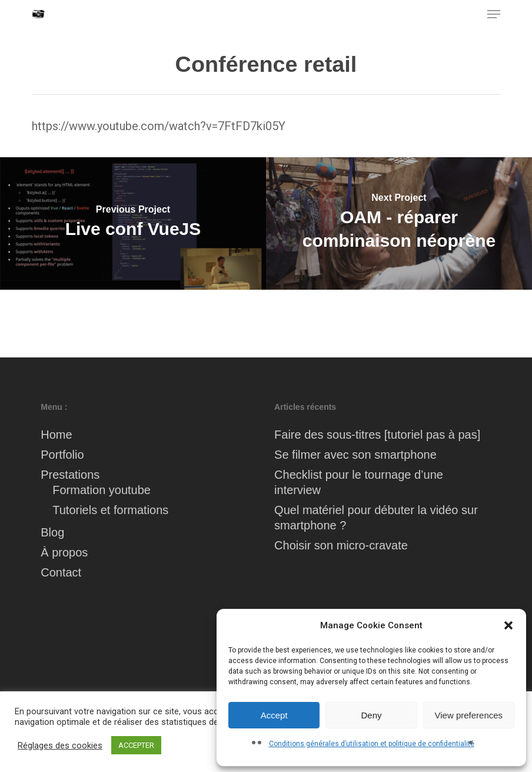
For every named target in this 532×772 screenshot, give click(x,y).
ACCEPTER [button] (136, 745)
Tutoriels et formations (110, 510)
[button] (508, 625)
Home (56, 435)
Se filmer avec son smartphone (355, 455)
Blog (52, 532)
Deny (371, 715)
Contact (61, 572)
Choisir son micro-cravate (341, 545)
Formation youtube (102, 490)
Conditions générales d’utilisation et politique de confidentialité (372, 744)
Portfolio (62, 455)
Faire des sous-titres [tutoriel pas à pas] (377, 435)
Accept (274, 715)
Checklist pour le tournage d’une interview (359, 482)
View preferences (469, 715)
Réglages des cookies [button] (60, 746)
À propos (64, 552)
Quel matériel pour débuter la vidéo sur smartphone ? (376, 518)
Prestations (70, 475)
